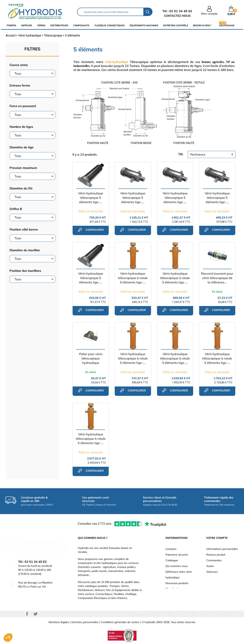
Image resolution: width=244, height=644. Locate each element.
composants (81, 25)
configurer (91, 230)
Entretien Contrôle (176, 25)
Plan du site (173, 589)
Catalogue (172, 560)
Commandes (214, 560)
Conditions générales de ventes (120, 622)
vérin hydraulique (117, 62)
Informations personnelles (222, 549)
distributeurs (59, 25)
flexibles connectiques (110, 25)
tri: (181, 154)
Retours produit (216, 555)
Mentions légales (59, 622)
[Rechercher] (110, 12)
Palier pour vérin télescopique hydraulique (91, 358)
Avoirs (210, 566)
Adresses (212, 572)
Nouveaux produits (177, 583)
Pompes (11, 25)
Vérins (41, 25)
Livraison (171, 549)
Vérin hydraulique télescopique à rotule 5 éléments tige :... (133, 278)
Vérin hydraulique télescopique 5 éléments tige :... (91, 198)
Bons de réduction (217, 577)
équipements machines (144, 25)
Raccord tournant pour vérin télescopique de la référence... (217, 278)
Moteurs (27, 25)
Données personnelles (85, 622)
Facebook (27, 614)
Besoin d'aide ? (202, 25)
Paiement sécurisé (177, 555)
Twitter (35, 614)
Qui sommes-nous (177, 566)
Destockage (227, 25)
